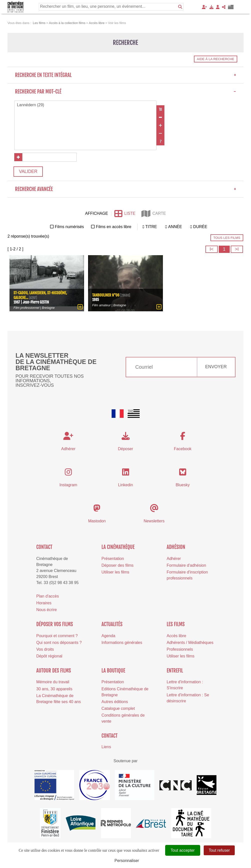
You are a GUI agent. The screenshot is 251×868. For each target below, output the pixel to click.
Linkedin (126, 485)
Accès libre (176, 636)
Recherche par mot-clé (126, 92)
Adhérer (174, 559)
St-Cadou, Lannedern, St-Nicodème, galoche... (40, 295)
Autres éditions (115, 702)
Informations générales (122, 643)
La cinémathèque (118, 548)
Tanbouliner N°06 (106, 295)
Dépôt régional (49, 657)
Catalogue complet (118, 709)
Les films (176, 625)
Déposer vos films (55, 625)
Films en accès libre (113, 227)
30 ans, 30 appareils (54, 689)
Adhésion (176, 548)
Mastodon (97, 521)
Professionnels (180, 650)
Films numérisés (69, 227)
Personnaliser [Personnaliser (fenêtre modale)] (127, 861)
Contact (44, 548)
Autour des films (54, 671)
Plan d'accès (48, 597)
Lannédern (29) (85, 105)
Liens (106, 747)
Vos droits (45, 650)
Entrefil (175, 671)
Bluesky (183, 485)
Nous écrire (47, 610)
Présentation (113, 559)
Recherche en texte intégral (126, 75)
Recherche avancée (126, 190)
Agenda (108, 636)
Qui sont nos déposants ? (59, 643)
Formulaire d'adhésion (186, 566)
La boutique (113, 671)
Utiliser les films (115, 573)
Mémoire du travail (53, 682)
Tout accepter (183, 850)
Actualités (112, 625)
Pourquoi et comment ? (57, 636)
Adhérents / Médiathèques (190, 643)
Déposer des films (118, 566)
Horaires (44, 603)
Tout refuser (219, 850)
